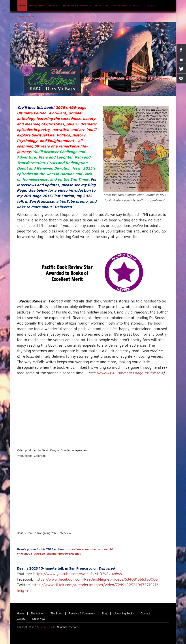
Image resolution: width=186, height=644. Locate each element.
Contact (145, 614)
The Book (56, 614)
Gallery (21, 619)
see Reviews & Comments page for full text (127, 373)
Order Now (39, 619)
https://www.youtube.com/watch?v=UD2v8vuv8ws (78, 574)
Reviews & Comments (82, 614)
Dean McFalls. (48, 627)
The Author (37, 614)
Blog (104, 614)
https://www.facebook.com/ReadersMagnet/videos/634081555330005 (97, 579)
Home (21, 614)
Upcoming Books (124, 614)
